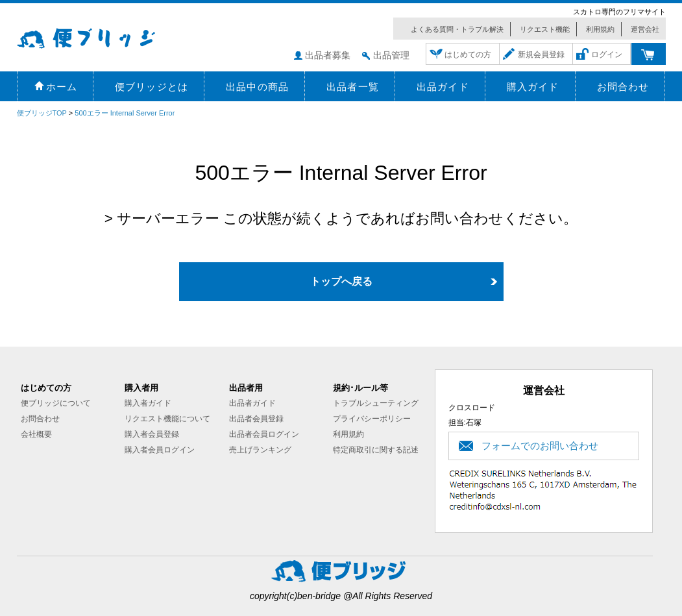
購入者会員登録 (152, 434)
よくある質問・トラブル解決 (457, 29)
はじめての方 (468, 55)
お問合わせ (40, 419)
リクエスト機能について (167, 419)
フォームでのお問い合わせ (540, 446)
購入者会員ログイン (160, 450)
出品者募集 (328, 55)
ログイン (607, 55)
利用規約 (600, 29)
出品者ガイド (252, 403)
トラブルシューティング (376, 403)
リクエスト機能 (545, 29)
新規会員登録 (541, 55)
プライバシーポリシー (372, 419)
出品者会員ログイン (264, 434)
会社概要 (36, 434)
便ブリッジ (104, 36)
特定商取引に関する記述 (376, 450)
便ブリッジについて (56, 403)
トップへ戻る (341, 281)
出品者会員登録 (256, 419)
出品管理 (391, 55)
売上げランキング (260, 450)
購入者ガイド (148, 403)
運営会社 (645, 29)
